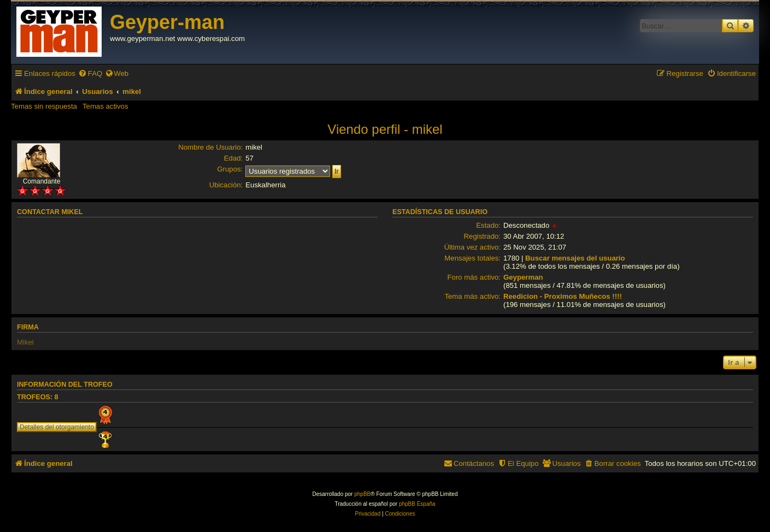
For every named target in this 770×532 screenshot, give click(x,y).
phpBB (362, 494)
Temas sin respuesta (44, 106)
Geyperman (523, 277)
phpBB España (417, 504)
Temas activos (105, 106)
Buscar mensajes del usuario (575, 258)
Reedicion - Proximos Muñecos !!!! (563, 296)
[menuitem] (90, 73)
